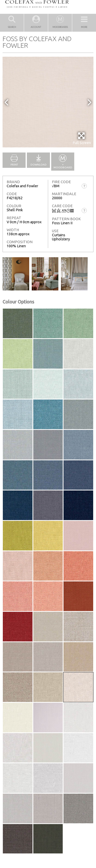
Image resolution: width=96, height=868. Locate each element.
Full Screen (82, 138)
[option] (48, 102)
